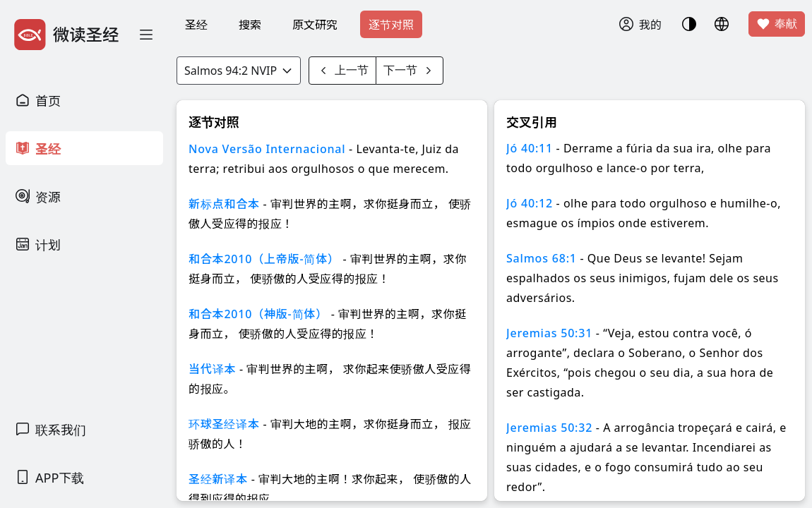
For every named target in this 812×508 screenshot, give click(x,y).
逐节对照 (391, 25)
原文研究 (315, 25)
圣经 (196, 25)
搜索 (250, 25)
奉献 (777, 24)
